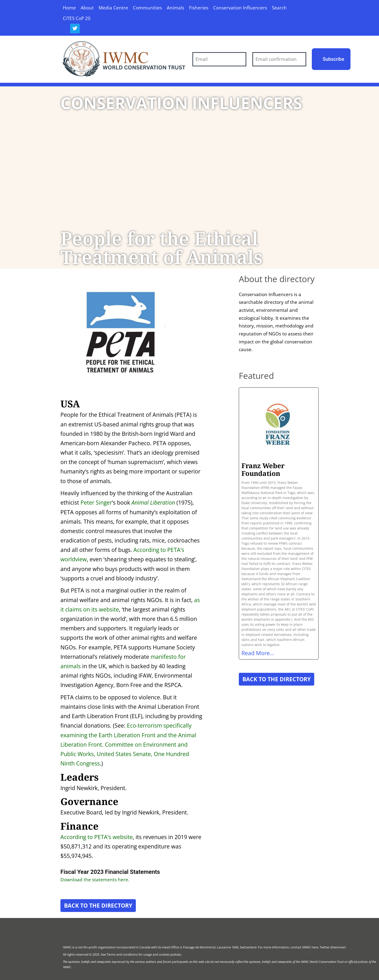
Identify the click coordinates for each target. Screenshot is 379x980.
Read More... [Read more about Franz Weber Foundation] (258, 653)
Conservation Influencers (240, 8)
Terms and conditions (122, 954)
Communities (147, 8)
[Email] (219, 59)
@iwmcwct (338, 947)
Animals (175, 8)
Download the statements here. (95, 879)
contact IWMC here (304, 947)
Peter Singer (96, 502)
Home (69, 8)
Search (279, 8)
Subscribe (333, 59)
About (87, 8)
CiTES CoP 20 (77, 18)
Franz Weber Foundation (263, 469)
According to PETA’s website (97, 837)
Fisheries (199, 8)
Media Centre (113, 8)
